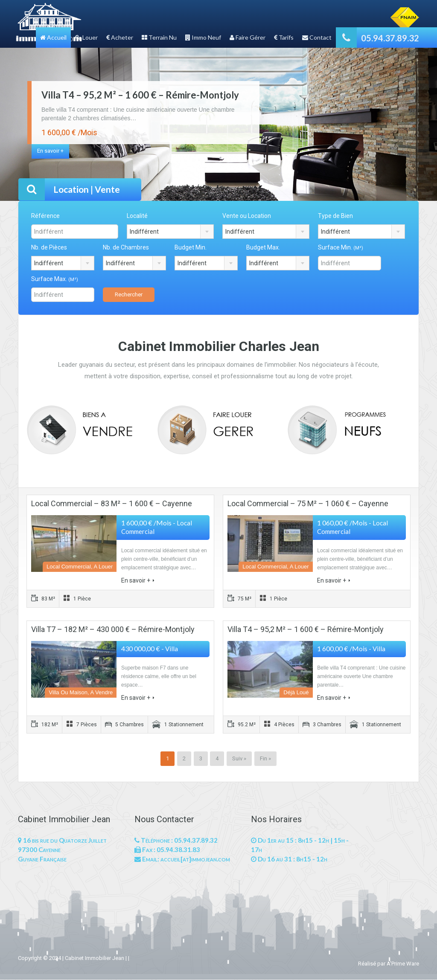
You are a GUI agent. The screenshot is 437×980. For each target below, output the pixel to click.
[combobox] (170, 232)
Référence (45, 216)
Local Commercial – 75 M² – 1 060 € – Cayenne (308, 503)
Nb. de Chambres (126, 247)
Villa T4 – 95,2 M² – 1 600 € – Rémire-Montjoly (140, 95)
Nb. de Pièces (49, 247)
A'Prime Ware (403, 964)
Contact (317, 37)
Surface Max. (55, 279)
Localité (137, 216)
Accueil (53, 37)
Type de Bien (335, 216)
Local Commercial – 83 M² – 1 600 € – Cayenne (112, 503)
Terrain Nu (159, 37)
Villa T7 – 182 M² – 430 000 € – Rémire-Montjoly (113, 629)
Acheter (120, 37)
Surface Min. (341, 247)
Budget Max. (263, 247)
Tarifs (284, 37)
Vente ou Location (247, 216)
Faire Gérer (248, 37)
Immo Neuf (203, 37)
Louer (86, 37)
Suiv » (239, 758)
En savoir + (50, 151)
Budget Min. (191, 247)
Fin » (265, 758)
